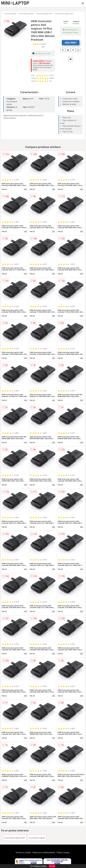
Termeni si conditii (23, 853)
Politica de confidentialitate (44, 853)
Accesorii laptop (10, 14)
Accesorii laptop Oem (44, 14)
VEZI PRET (71, 43)
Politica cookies (63, 853)
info (26, 189)
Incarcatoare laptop (26, 14)
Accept (52, 866)
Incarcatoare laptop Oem (64, 14)
